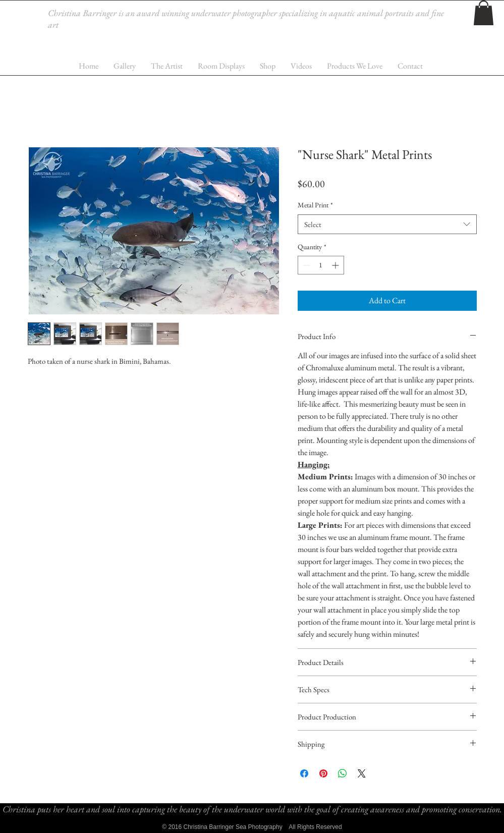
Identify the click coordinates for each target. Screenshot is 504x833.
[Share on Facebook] (304, 773)
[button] (484, 13)
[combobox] (387, 224)
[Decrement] (305, 265)
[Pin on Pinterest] (323, 773)
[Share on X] (362, 773)
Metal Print (315, 205)
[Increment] (336, 265)
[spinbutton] (321, 265)
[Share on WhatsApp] (343, 773)
